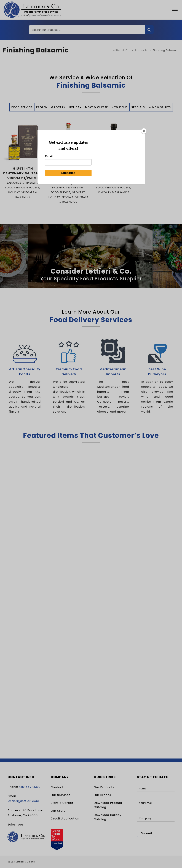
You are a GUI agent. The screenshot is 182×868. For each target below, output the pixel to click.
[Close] (144, 131)
